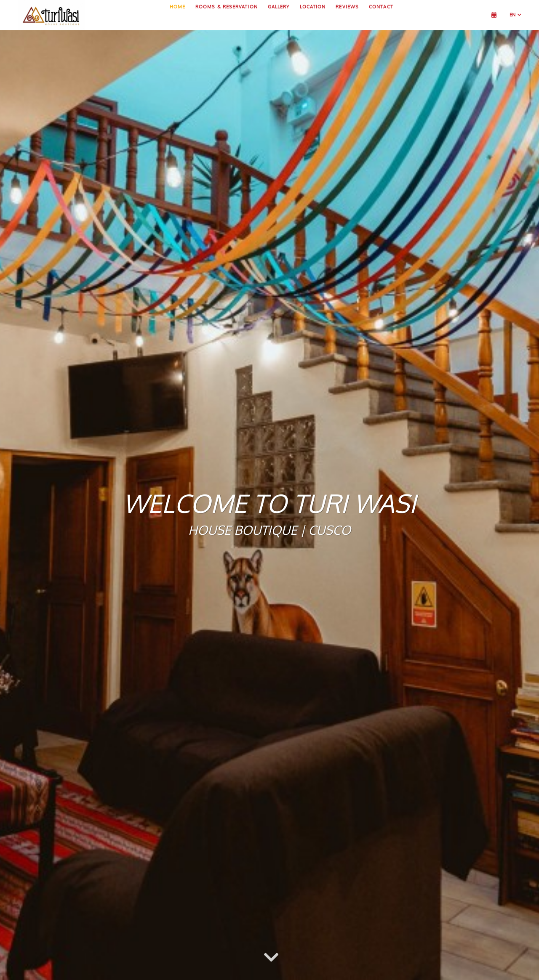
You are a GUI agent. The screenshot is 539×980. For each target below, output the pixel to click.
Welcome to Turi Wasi (269, 503)
